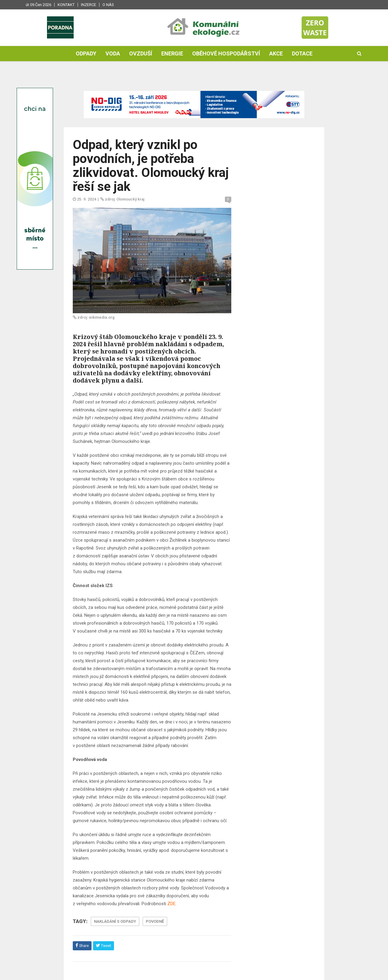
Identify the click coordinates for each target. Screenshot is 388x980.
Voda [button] (113, 53)
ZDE (171, 904)
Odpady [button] (86, 53)
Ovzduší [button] (141, 53)
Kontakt (66, 5)
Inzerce (89, 5)
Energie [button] (172, 53)
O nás (108, 5)
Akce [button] (276, 53)
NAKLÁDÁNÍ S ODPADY (115, 921)
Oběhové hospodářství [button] (226, 53)
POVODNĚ (155, 921)
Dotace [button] (302, 53)
